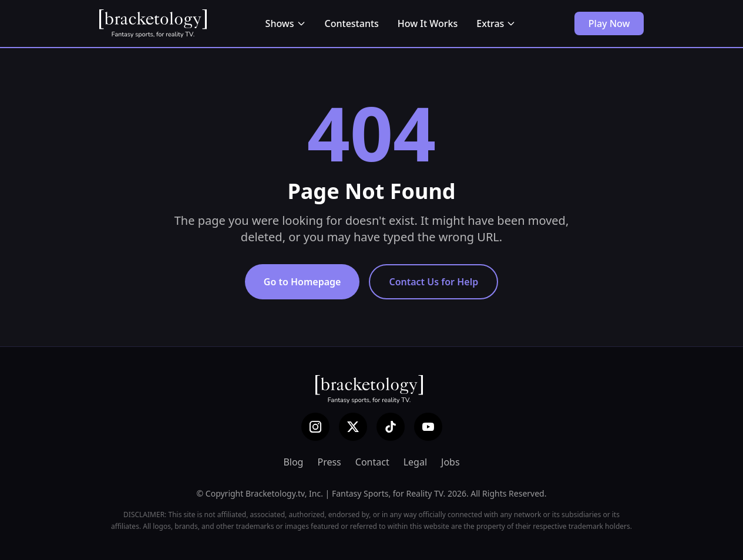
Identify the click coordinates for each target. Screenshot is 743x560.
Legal (415, 462)
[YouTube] (428, 427)
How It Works (428, 23)
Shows (286, 23)
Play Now (609, 23)
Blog (293, 462)
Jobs (450, 462)
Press (329, 462)
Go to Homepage (302, 282)
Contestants (352, 23)
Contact (372, 462)
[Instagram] (315, 427)
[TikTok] (391, 427)
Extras (496, 23)
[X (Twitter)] (353, 427)
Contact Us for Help (433, 282)
